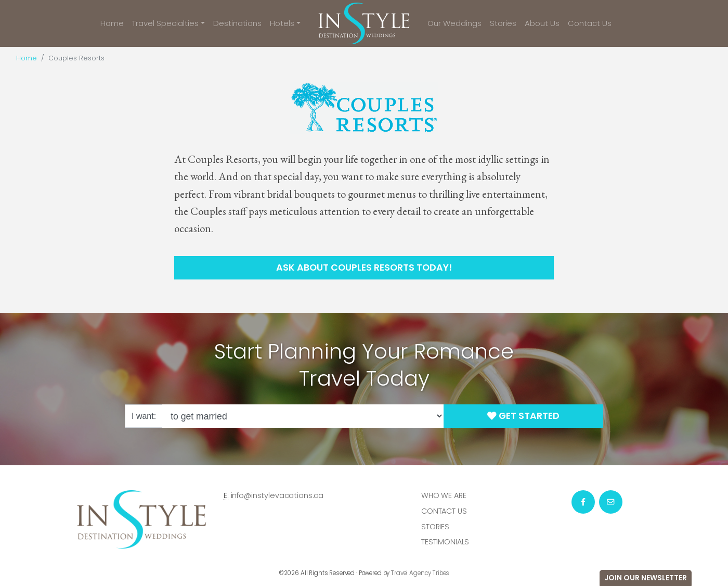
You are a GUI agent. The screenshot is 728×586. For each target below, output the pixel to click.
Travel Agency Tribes (420, 573)
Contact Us (590, 23)
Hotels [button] (282, 23)
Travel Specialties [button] (165, 23)
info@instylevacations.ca (277, 495)
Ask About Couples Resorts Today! (364, 267)
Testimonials (445, 542)
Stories (503, 23)
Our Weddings (454, 23)
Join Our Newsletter (646, 578)
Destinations (237, 23)
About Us (542, 23)
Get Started (523, 416)
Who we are (444, 495)
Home (112, 23)
